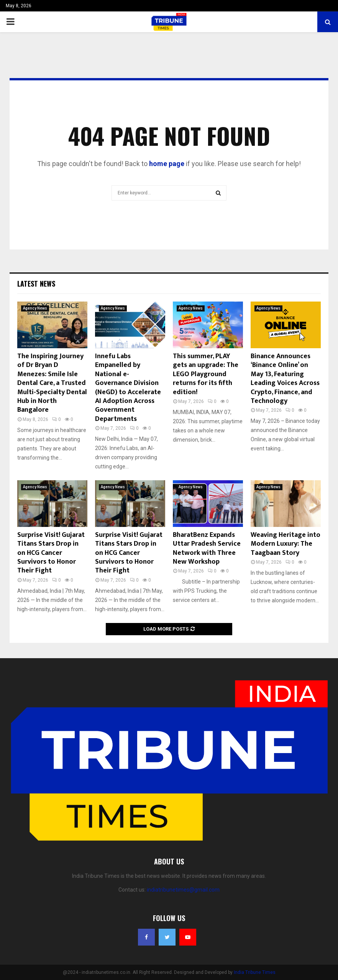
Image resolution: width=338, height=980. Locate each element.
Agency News (35, 308)
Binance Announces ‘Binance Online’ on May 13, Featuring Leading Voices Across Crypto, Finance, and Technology (285, 379)
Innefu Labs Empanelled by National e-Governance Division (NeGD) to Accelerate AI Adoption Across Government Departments (128, 388)
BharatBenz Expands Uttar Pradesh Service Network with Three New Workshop (207, 548)
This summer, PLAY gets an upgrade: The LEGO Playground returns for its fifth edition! (206, 374)
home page (167, 164)
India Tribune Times (255, 972)
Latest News (36, 284)
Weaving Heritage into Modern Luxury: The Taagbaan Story (285, 544)
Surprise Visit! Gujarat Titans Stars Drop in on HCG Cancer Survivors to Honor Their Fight (51, 553)
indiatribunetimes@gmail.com (183, 890)
